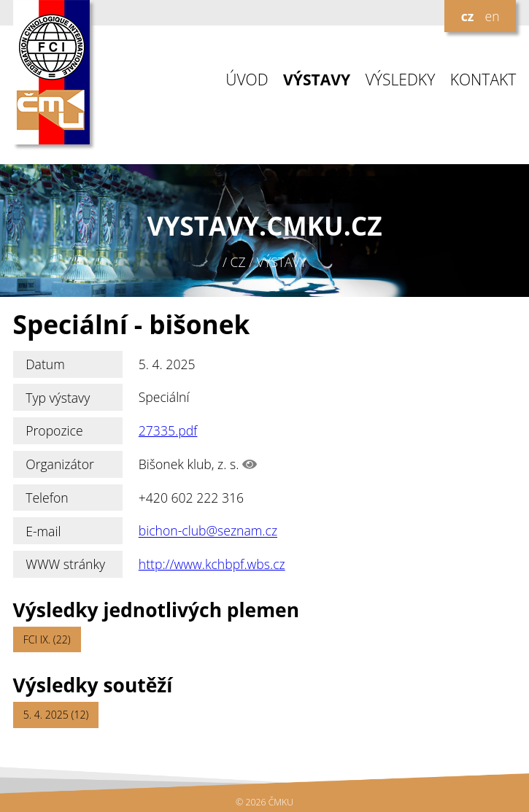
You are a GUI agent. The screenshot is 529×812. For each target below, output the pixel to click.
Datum (45, 364)
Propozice (54, 430)
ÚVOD (247, 80)
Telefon (47, 498)
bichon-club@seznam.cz (208, 531)
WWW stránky (65, 564)
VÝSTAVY (317, 80)
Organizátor (60, 464)
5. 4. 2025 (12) (56, 715)
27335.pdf (168, 430)
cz (468, 16)
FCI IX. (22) (47, 639)
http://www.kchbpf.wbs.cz (212, 564)
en (492, 16)
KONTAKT (483, 80)
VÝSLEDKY (401, 80)
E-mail (43, 531)
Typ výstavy (58, 398)
